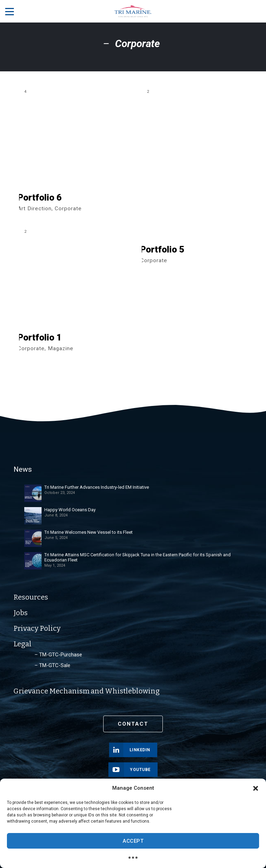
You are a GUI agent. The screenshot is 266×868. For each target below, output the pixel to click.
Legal (23, 644)
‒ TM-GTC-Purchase (58, 655)
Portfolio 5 (162, 250)
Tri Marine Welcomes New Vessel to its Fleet (88, 532)
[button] (256, 788)
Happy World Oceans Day (70, 510)
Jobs (21, 613)
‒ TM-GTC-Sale (52, 665)
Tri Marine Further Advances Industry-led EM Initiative (97, 487)
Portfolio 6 (40, 198)
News (22, 470)
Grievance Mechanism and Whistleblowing (87, 691)
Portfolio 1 (40, 338)
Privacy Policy (37, 628)
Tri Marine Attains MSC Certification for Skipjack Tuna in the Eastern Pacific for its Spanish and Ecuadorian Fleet (138, 557)
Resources (31, 597)
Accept (133, 841)
